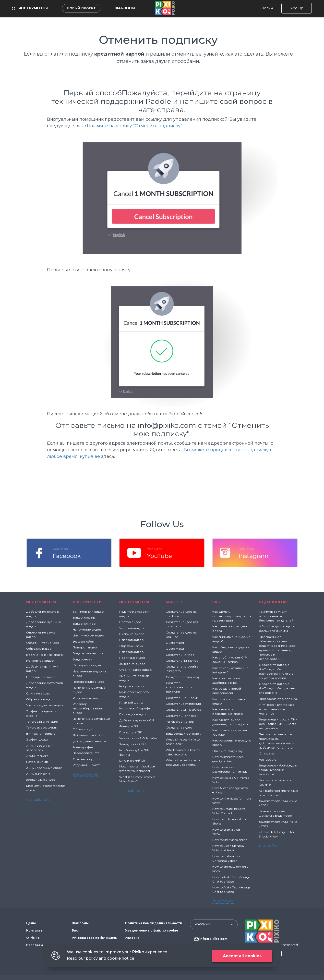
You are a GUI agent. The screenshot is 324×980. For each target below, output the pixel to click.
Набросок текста (86, 753)
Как (216, 602)
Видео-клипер (84, 624)
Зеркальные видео (41, 780)
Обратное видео (39, 699)
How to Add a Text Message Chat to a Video (231, 879)
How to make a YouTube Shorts (230, 821)
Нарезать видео (132, 640)
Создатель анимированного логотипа (180, 687)
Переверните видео (89, 682)
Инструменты (30, 8)
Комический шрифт (135, 708)
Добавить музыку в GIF (137, 720)
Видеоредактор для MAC (278, 699)
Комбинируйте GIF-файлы (134, 752)
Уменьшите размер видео (134, 678)
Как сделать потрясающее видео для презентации (232, 616)
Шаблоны (125, 8)
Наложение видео (87, 629)
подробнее (223, 901)
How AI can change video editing (230, 790)
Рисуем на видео (132, 686)
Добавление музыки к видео (43, 624)
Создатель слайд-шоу (183, 677)
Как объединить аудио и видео (231, 649)
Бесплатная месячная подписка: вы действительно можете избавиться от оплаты (277, 741)
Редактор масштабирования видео (87, 708)
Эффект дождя (38, 739)
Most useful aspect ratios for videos (46, 788)
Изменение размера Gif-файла (92, 721)
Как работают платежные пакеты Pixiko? (278, 793)
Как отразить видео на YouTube (230, 732)
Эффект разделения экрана (42, 713)
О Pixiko (33, 938)
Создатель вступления (183, 704)
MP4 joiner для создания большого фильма (278, 628)
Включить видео (132, 634)
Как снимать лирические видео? (231, 639)
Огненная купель (86, 759)
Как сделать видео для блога (230, 628)
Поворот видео (85, 647)
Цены (31, 923)
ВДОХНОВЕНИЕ (274, 602)
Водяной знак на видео (45, 655)
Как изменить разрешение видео (228, 711)
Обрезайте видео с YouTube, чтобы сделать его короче (277, 688)
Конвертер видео (40, 661)
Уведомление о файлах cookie (152, 930)
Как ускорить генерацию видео (232, 743)
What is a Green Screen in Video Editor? (137, 779)
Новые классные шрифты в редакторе (275, 813)
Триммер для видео (88, 612)
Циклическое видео (88, 635)
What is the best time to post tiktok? (183, 742)
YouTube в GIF (269, 759)
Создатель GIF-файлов (183, 710)
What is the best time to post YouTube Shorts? (183, 762)
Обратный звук (131, 646)
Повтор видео (130, 622)
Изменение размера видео (89, 690)
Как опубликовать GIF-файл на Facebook (230, 660)
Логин (267, 8)
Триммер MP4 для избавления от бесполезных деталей (276, 616)
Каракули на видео (88, 665)
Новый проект (81, 8)
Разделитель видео (88, 698)
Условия (132, 938)
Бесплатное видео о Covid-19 (275, 782)
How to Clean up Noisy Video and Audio (228, 848)
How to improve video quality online (228, 759)
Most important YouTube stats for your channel (137, 769)
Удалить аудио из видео (45, 705)
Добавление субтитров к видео (46, 685)
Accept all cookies (242, 956)
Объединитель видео (43, 643)
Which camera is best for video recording (183, 752)
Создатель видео (179, 727)
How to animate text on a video (230, 869)
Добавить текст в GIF (88, 735)
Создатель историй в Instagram (182, 669)
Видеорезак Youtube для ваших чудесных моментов (278, 770)
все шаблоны (39, 800)
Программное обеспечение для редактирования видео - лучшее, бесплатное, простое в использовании (278, 648)
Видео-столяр (84, 617)
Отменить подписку (228, 751)
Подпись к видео (132, 658)
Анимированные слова (44, 768)
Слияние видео (38, 693)
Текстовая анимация (42, 722)
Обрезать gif (83, 729)
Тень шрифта (83, 747)
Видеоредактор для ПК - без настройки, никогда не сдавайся (278, 724)
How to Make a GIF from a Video (231, 780)
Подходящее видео (41, 677)
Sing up (297, 8)
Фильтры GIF (129, 726)
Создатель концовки (182, 698)
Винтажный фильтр (41, 734)
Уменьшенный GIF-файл (138, 738)
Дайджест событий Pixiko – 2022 (278, 824)
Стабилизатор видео (136, 670)
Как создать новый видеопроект (227, 691)
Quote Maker (175, 643)
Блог (76, 930)
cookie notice (121, 958)
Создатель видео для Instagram (182, 624)
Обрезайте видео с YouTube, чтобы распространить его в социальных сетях (276, 671)
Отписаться (268, 753)
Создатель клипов (180, 655)
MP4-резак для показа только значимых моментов (277, 709)
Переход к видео (132, 714)
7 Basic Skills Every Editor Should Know (277, 834)
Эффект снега (37, 756)
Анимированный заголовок (39, 748)
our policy (88, 958)
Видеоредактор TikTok (183, 734)
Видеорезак (82, 659)
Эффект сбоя (83, 641)
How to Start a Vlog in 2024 (228, 832)
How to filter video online (230, 840)
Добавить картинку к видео (42, 669)
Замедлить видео (132, 664)
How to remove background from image (230, 769)
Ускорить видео (132, 628)
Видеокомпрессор (88, 653)
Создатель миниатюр (182, 661)
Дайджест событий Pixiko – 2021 (278, 803)
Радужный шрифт (86, 765)
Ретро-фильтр (37, 762)
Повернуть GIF (130, 732)
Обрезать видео (39, 649)
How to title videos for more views (232, 801)
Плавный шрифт (132, 702)
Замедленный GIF (133, 744)
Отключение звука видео (41, 635)
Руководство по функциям (95, 938)
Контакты (35, 930)
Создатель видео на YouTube (181, 635)
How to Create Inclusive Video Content (229, 811)
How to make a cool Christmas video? (226, 858)
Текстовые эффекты (42, 727)
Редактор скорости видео (134, 614)
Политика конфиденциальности (154, 923)
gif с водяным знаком (89, 741)
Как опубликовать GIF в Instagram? (230, 670)
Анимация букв (38, 774)
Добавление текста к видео (42, 614)
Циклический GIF (132, 760)
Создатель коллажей (182, 716)
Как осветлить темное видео (229, 701)
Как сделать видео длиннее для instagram (230, 722)
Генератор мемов (180, 722)
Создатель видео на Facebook (181, 614)
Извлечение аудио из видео (90, 674)
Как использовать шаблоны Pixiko (226, 680)
